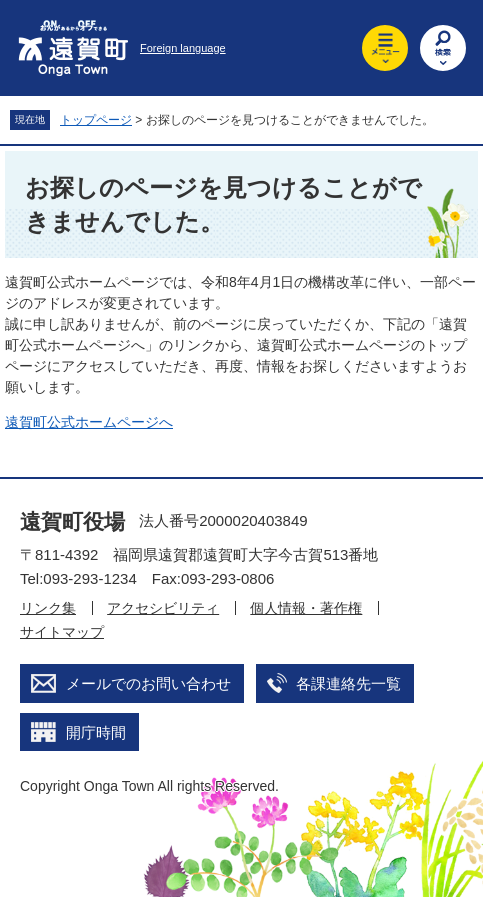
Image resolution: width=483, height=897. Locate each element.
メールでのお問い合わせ (148, 683)
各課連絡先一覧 (348, 683)
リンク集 (48, 608)
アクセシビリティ (163, 608)
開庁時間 (96, 732)
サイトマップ (62, 632)
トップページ (96, 120)
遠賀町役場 (72, 521)
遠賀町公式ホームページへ (89, 422)
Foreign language (183, 48)
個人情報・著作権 (306, 608)
